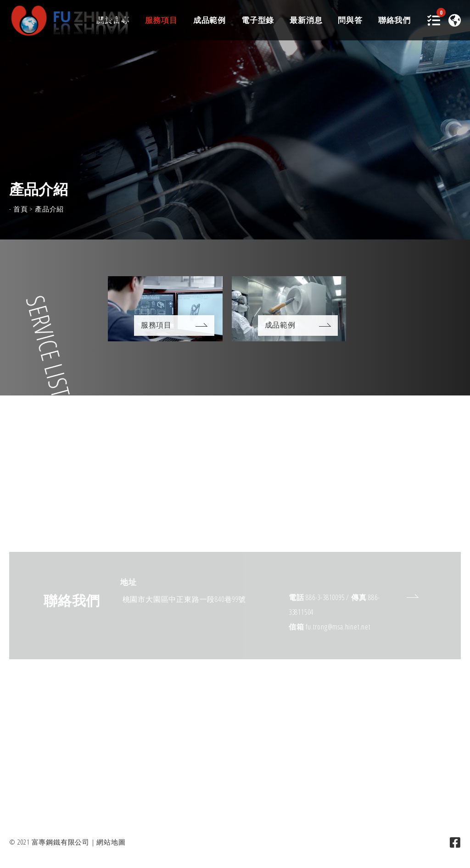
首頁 (21, 209)
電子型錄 (258, 21)
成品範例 (210, 21)
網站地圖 (111, 842)
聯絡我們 (394, 21)
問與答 (350, 21)
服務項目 (161, 21)
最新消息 (306, 21)
